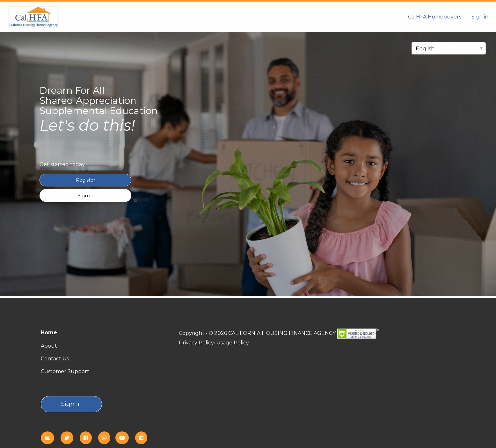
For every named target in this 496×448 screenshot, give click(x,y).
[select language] (449, 48)
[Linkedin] (144, 438)
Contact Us (55, 359)
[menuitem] (435, 17)
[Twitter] (69, 438)
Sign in (480, 17)
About (49, 346)
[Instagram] (107, 438)
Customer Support (65, 371)
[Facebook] (88, 438)
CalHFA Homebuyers (435, 17)
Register (86, 180)
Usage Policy (233, 343)
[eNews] (50, 438)
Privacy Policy (196, 343)
